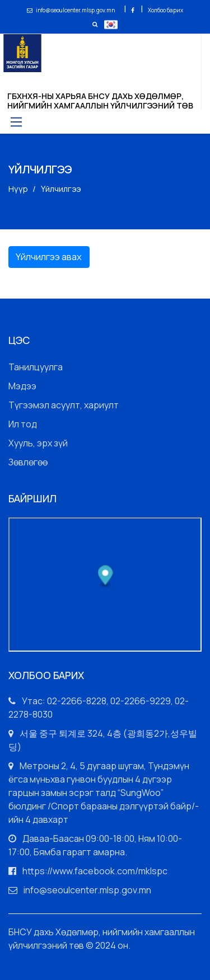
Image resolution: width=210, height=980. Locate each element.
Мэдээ (22, 386)
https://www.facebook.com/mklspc (95, 871)
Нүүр (18, 189)
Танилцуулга (36, 367)
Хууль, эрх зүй (38, 443)
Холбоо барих (165, 10)
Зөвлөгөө (28, 462)
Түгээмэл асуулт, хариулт (64, 405)
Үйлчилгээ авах (49, 256)
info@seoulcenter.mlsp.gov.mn (71, 10)
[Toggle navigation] (15, 122)
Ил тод (23, 424)
